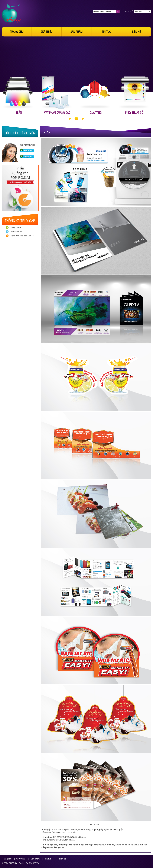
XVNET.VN (34, 863)
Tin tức (106, 32)
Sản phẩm (76, 32)
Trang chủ (17, 32)
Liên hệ (136, 32)
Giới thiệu (47, 32)
